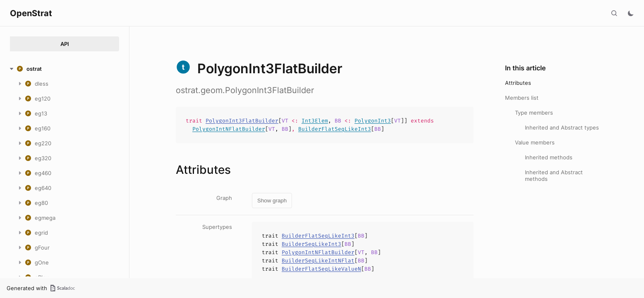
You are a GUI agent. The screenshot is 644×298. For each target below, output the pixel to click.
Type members (534, 113)
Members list (522, 98)
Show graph (272, 201)
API (65, 44)
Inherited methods (549, 157)
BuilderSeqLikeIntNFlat (318, 261)
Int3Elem (315, 121)
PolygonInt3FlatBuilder (242, 121)
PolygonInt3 (373, 121)
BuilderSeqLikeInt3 (311, 244)
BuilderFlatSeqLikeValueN (321, 269)
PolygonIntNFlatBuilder (229, 129)
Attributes (518, 83)
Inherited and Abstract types (562, 127)
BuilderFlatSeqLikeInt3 (335, 129)
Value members (535, 142)
